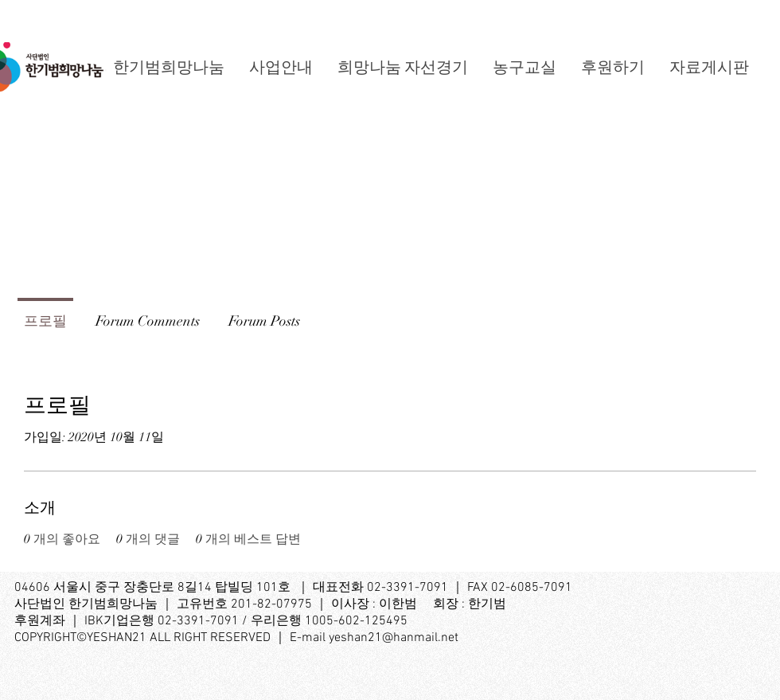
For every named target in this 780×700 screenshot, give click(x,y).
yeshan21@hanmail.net (394, 638)
